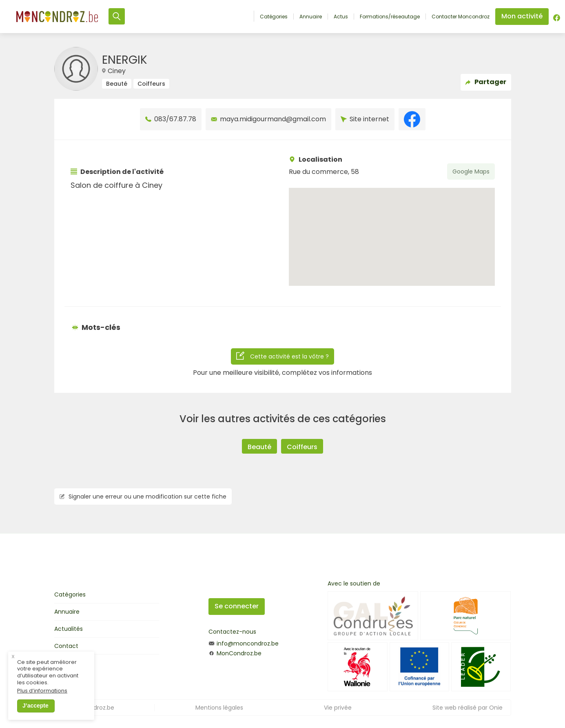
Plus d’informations (42, 694)
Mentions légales (219, 708)
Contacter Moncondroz (461, 17)
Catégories (274, 17)
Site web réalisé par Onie (468, 708)
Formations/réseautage (390, 17)
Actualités (69, 629)
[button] (392, 229)
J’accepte (35, 708)
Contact (66, 646)
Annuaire (311, 17)
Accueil (245, 16)
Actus (341, 17)
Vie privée (338, 708)
